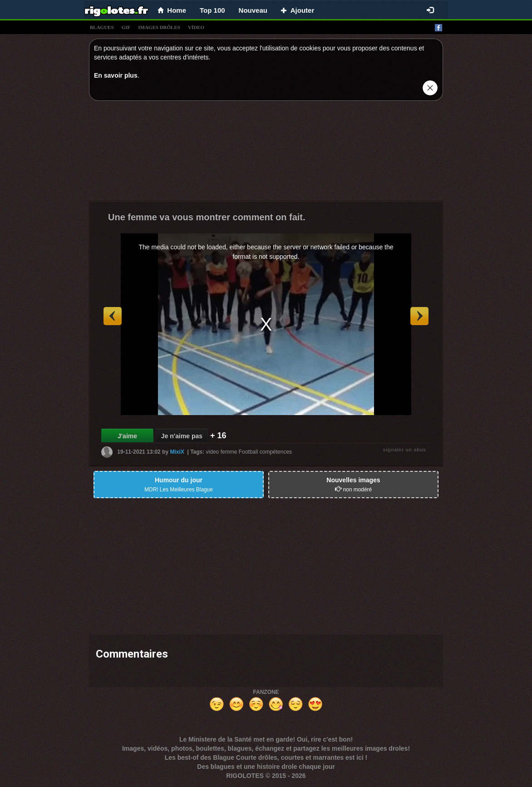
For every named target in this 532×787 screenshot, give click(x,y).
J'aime (127, 436)
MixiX (177, 452)
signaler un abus (405, 450)
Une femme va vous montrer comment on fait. (207, 217)
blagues (102, 27)
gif (126, 27)
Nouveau (253, 10)
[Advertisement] (266, 153)
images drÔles (159, 27)
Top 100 (212, 10)
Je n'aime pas (182, 436)
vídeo (196, 27)
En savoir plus (116, 75)
